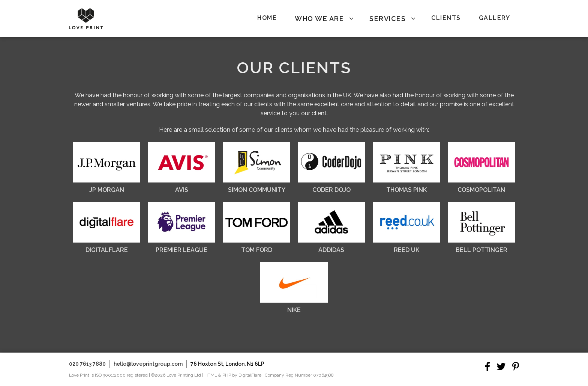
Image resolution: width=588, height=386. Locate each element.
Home (267, 18)
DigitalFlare (250, 375)
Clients (446, 18)
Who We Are (319, 19)
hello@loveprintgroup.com (148, 364)
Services (388, 19)
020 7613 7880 (87, 364)
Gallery (495, 18)
